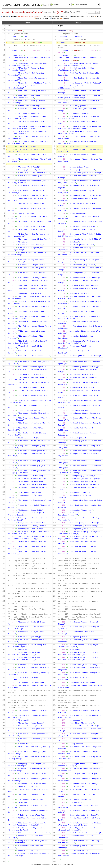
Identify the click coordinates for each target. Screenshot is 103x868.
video (24, 12)
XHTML (67, 864)
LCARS (48, 5)
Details (91, 16)
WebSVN (40, 864)
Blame (99, 16)
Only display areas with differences (55, 16)
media (17, 12)
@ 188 (60, 12)
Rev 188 (14, 16)
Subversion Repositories (21, 5)
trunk (11, 12)
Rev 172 (78, 23)
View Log (55, 18)
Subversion (54, 864)
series (30, 12)
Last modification (42, 18)
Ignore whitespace (78, 16)
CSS (72, 864)
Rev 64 (5, 16)
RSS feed (66, 18)
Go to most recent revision (30, 16)
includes (38, 12)
